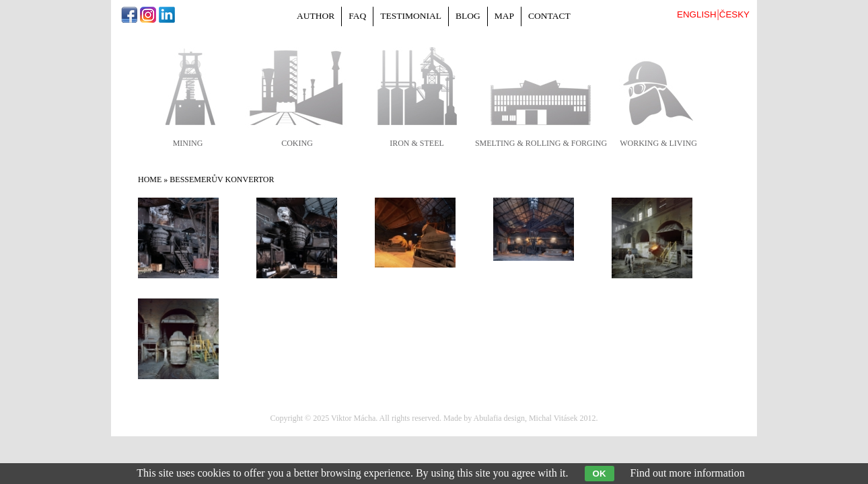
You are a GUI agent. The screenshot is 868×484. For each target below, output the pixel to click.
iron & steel (417, 143)
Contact (549, 16)
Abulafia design (499, 418)
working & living (658, 143)
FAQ (357, 16)
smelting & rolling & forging (541, 143)
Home (150, 179)
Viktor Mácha (353, 418)
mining (188, 143)
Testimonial (411, 16)
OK (600, 474)
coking (297, 143)
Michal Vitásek (553, 418)
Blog (468, 16)
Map (504, 16)
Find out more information (688, 473)
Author (316, 16)
